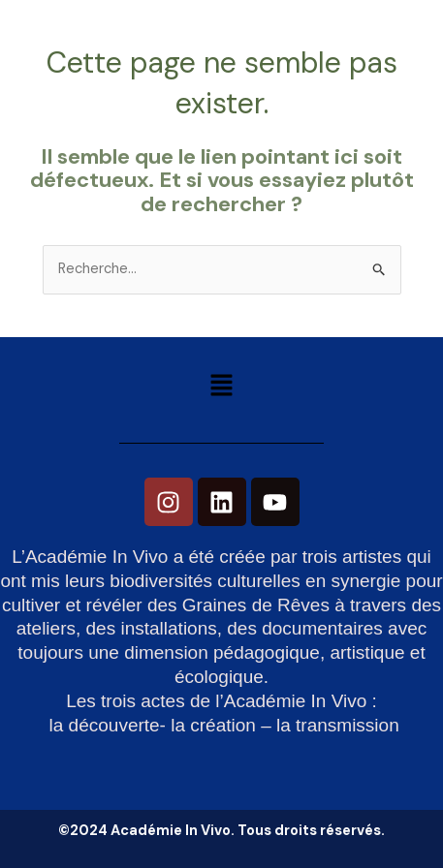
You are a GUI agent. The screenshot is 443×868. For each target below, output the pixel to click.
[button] (221, 387)
